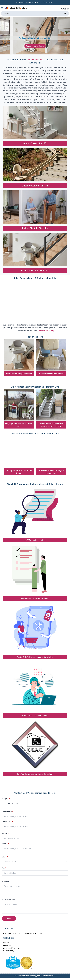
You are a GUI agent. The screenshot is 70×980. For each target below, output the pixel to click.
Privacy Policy (8, 951)
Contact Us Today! (46, 331)
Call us (66, 9)
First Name (8, 812)
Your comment (9, 899)
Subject (6, 799)
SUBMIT (9, 918)
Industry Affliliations (11, 948)
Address (6, 881)
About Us (7, 943)
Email (5, 834)
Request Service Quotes (35, 46)
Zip (4, 868)
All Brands (7, 945)
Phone (5, 844)
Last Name (7, 822)
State (5, 857)
